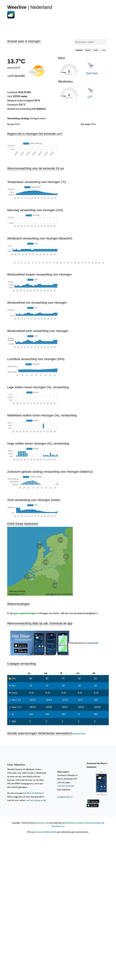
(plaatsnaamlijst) (79, 687)
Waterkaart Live (58, 779)
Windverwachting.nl (93, 776)
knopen (88, 50)
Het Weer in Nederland (33, 746)
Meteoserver (71, 776)
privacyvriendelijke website (46, 785)
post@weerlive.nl (65, 750)
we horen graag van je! (36, 753)
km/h (96, 50)
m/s (104, 50)
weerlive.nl (42, 776)
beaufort (79, 50)
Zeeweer (80, 776)
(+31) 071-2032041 (66, 739)
